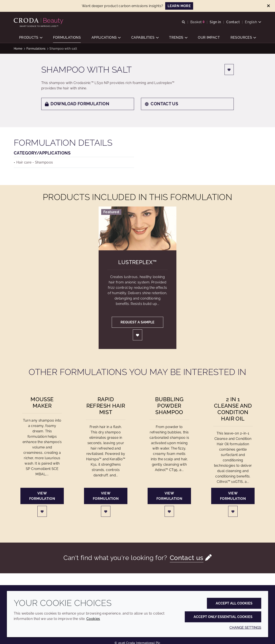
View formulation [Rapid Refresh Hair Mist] (106, 496)
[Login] (229, 70)
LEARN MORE (179, 6)
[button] (31, 38)
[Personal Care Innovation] (39, 21)
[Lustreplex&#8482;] (138, 228)
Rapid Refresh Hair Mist (106, 406)
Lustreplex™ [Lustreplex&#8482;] (137, 262)
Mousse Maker (42, 402)
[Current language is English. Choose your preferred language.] (253, 22)
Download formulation (77, 104)
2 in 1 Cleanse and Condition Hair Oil (233, 409)
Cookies (93, 619)
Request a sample (137, 322)
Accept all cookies (234, 603)
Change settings (245, 628)
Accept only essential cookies (223, 617)
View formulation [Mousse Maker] (42, 496)
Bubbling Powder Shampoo (169, 406)
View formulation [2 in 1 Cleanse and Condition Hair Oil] (233, 496)
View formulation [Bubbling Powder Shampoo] (169, 496)
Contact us (161, 104)
